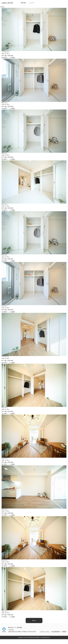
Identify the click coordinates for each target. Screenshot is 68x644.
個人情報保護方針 (56, 632)
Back (34, 620)
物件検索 (23, 3)
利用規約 (64, 632)
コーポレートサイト (45, 632)
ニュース (32, 3)
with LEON (7, 3)
